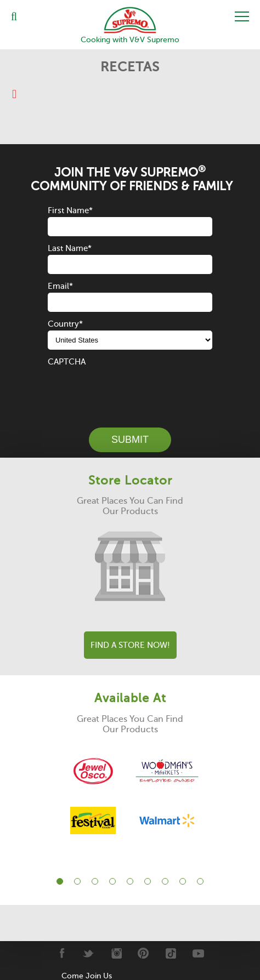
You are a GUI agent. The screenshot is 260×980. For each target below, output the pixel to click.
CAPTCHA (67, 362)
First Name (70, 210)
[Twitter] (89, 953)
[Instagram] (116, 953)
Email (60, 286)
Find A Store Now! (130, 645)
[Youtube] (198, 953)
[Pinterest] (143, 953)
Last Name (70, 248)
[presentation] (131, 390)
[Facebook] (61, 953)
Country (65, 324)
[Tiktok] (171, 953)
